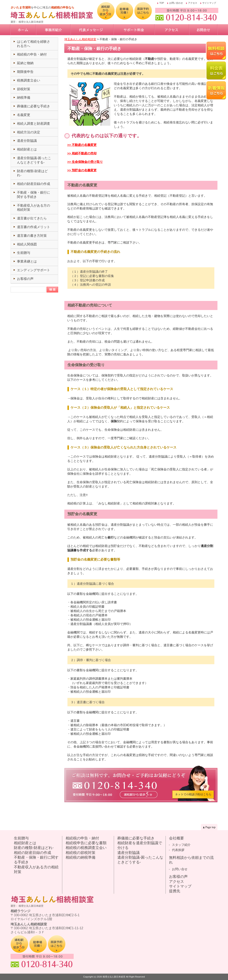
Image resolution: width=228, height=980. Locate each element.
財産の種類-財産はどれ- (34, 848)
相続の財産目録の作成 (34, 184)
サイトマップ (209, 3)
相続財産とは (27, 149)
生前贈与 (24, 253)
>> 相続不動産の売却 (82, 153)
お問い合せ (180, 869)
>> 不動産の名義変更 (82, 145)
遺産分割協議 (27, 141)
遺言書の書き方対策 (32, 236)
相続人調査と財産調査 (34, 124)
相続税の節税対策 (80, 853)
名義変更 (24, 115)
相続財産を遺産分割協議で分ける (140, 845)
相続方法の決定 (29, 132)
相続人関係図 (27, 244)
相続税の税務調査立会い (86, 848)
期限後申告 (25, 72)
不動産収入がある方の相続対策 (36, 869)
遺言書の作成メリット (34, 227)
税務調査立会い (29, 80)
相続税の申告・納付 (32, 54)
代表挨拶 (178, 850)
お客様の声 (25, 279)
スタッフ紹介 (181, 845)
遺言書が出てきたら (32, 218)
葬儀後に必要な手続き (34, 106)
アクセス (193, 3)
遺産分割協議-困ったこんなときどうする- (140, 860)
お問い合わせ (176, 3)
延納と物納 (25, 63)
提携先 (175, 891)
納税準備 (24, 98)
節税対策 (24, 89)
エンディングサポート (34, 270)
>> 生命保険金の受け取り (85, 162)
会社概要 (176, 838)
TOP (162, 3)
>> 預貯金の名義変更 (82, 170)
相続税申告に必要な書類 (86, 843)
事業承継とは (27, 261)
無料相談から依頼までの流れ (191, 860)
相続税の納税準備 (80, 857)
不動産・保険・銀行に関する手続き (36, 860)
